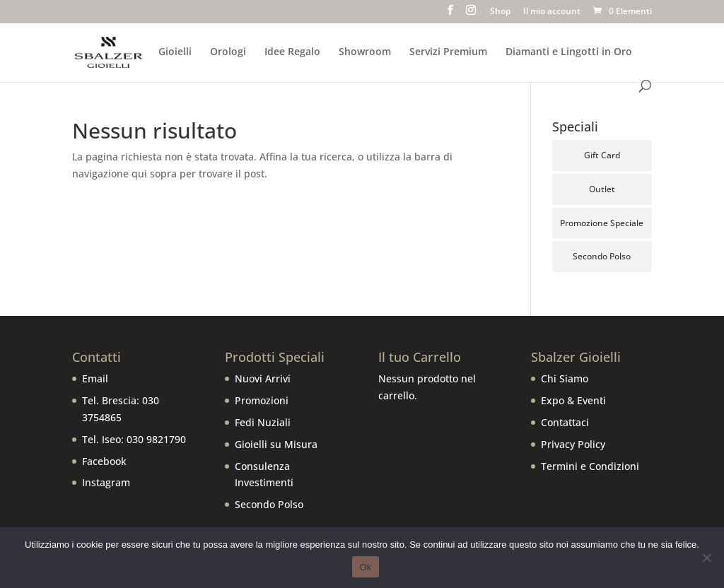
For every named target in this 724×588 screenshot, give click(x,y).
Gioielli (175, 52)
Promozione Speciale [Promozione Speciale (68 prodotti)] (602, 223)
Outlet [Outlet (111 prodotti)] (602, 189)
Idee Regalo (292, 52)
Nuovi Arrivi (263, 378)
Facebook (104, 461)
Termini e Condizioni (590, 466)
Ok (365, 567)
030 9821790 (156, 439)
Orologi (228, 52)
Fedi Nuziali (263, 422)
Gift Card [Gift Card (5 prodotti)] (602, 155)
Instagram (106, 482)
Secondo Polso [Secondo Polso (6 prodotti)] (602, 256)
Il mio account (552, 12)
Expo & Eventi (573, 400)
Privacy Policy (573, 444)
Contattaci (565, 422)
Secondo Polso (269, 504)
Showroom (365, 52)
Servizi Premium (448, 52)
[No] (706, 558)
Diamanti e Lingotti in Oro (569, 52)
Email (95, 378)
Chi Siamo (565, 378)
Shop (500, 12)
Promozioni (262, 400)
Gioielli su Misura (276, 444)
